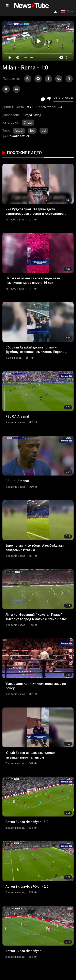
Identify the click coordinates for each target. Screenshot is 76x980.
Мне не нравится (49, 99)
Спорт (28, 122)
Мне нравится (43, 99)
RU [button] (66, 12)
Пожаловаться (16, 136)
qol (44, 131)
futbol (19, 131)
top (32, 131)
